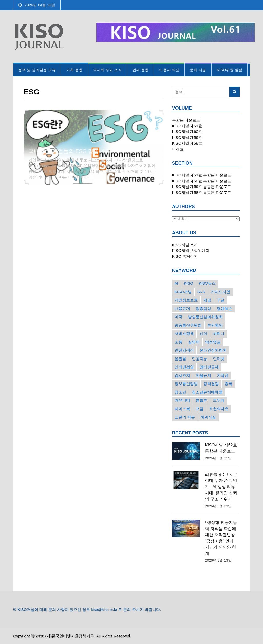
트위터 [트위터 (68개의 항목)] (219, 400)
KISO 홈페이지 (185, 256)
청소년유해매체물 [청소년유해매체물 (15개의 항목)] (207, 392)
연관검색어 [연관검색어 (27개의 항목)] (184, 350)
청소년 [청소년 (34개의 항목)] (180, 392)
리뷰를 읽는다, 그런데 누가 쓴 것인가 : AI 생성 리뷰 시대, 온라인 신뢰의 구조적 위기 (221, 487)
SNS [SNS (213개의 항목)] (201, 292)
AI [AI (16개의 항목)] (176, 283)
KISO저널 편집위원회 (191, 250)
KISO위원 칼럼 (230, 70)
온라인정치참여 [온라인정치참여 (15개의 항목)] (213, 350)
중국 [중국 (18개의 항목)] (228, 384)
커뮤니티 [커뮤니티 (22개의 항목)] (182, 400)
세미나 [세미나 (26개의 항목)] (219, 333)
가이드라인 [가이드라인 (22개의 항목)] (220, 292)
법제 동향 (141, 70)
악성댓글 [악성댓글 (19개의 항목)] (213, 342)
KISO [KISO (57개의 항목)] (189, 283)
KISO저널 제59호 (187, 137)
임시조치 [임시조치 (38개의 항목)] (182, 375)
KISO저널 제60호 (187, 132)
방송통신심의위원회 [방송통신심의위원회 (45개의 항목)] (205, 317)
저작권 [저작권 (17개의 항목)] (223, 375)
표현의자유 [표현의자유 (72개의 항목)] (219, 409)
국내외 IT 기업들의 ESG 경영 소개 (70, 151)
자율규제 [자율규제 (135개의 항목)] (203, 375)
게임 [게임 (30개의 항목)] (207, 300)
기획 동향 (74, 70)
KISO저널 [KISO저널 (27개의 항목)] (183, 292)
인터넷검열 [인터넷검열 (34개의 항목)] (184, 367)
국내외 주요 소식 (108, 70)
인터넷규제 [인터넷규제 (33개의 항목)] (209, 367)
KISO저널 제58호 (187, 143)
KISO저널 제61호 (187, 126)
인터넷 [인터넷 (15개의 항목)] (219, 359)
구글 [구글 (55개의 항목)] (221, 300)
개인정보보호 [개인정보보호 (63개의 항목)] (186, 300)
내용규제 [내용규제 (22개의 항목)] (182, 308)
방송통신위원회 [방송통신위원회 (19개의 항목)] (188, 325)
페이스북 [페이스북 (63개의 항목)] (182, 409)
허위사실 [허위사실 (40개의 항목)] (208, 417)
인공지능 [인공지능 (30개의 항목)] (200, 359)
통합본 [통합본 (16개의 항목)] (201, 400)
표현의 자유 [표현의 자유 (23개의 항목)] (185, 417)
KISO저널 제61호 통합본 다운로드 (202, 175)
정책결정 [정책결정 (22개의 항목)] (211, 384)
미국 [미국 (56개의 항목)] (179, 317)
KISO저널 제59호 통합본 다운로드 (202, 187)
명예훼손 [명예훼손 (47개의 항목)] (224, 308)
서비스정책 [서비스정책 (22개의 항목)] (184, 333)
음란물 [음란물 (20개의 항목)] (180, 359)
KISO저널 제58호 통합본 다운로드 (202, 193)
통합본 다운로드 (186, 120)
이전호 (178, 149)
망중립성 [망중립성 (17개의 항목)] (203, 308)
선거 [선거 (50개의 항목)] (203, 333)
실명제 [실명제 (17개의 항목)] (194, 342)
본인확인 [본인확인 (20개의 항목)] (215, 325)
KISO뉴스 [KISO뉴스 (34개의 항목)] (207, 283)
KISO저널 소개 (185, 245)
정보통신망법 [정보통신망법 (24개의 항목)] (186, 384)
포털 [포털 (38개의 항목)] (200, 409)
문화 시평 (198, 70)
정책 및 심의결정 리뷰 (37, 70)
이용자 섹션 (169, 70)
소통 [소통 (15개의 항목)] (179, 342)
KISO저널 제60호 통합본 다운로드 (202, 181)
